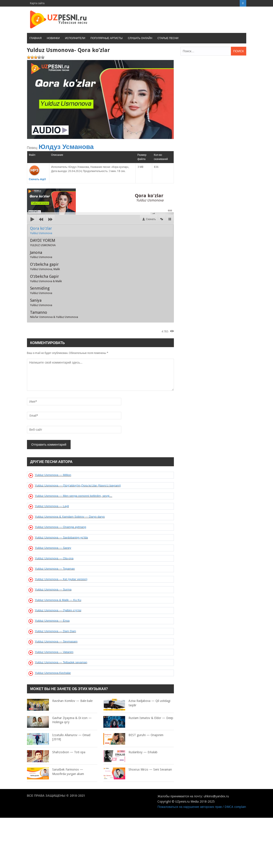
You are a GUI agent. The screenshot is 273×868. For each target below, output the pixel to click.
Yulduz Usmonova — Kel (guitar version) (61, 579)
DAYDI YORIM (43, 242)
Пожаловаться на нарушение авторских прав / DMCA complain (202, 807)
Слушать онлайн (140, 38)
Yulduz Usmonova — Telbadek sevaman (61, 662)
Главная (36, 38)
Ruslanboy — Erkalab (130, 752)
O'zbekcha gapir (45, 266)
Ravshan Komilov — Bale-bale (60, 701)
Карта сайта (37, 3)
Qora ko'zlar (41, 230)
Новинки (53, 38)
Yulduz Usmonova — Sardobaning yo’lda (61, 537)
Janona (41, 255)
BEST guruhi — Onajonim (133, 735)
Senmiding (41, 290)
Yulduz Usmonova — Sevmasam (56, 641)
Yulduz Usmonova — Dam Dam (55, 631)
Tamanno (54, 314)
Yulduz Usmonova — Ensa (52, 621)
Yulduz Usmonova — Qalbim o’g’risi (58, 610)
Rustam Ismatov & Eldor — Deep (138, 718)
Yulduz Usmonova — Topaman (55, 569)
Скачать (151, 219)
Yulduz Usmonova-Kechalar (53, 673)
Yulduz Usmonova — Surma (53, 589)
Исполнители (75, 38)
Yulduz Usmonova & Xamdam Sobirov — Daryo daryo (70, 517)
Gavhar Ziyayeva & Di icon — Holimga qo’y (59, 720)
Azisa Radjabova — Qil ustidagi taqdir (137, 703)
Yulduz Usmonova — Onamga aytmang (61, 527)
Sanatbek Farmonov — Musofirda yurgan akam (55, 772)
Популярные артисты (107, 38)
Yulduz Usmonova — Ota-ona (54, 558)
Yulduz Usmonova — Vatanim (54, 652)
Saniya (41, 302)
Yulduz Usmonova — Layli (52, 506)
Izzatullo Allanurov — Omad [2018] (59, 737)
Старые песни (168, 38)
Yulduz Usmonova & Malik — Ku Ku (58, 600)
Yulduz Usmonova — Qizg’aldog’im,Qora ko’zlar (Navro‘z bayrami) (78, 485)
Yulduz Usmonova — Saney (53, 548)
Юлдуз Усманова (66, 147)
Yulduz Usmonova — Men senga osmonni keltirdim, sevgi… (74, 496)
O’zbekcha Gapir (46, 278)
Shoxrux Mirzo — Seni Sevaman (138, 770)
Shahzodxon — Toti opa (56, 752)
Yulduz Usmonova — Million (53, 475)
